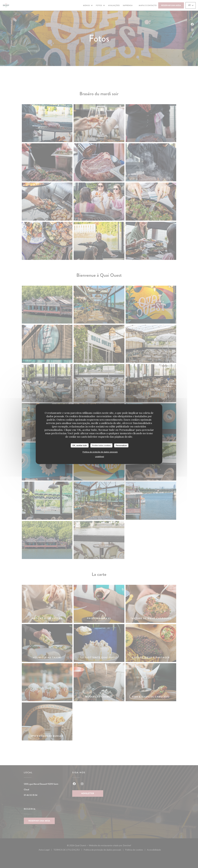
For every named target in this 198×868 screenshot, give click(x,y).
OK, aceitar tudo (80, 445)
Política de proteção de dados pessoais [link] (100, 452)
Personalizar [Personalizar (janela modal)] (121, 445)
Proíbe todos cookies (101, 445)
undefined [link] (100, 457)
